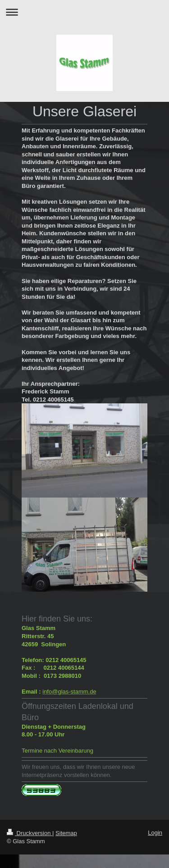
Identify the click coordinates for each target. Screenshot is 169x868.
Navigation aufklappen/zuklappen (84, 12)
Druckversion (30, 833)
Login (155, 833)
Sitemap (66, 833)
